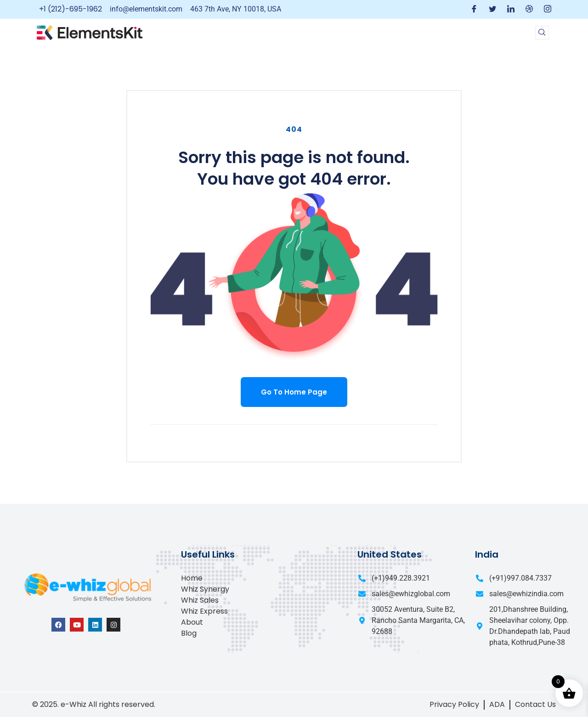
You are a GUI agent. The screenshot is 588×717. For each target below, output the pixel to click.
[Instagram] (548, 9)
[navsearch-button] (542, 33)
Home (192, 578)
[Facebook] (474, 9)
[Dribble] (529, 9)
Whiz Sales (200, 600)
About (192, 622)
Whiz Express (204, 611)
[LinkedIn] (511, 9)
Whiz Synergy (205, 589)
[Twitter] (492, 9)
